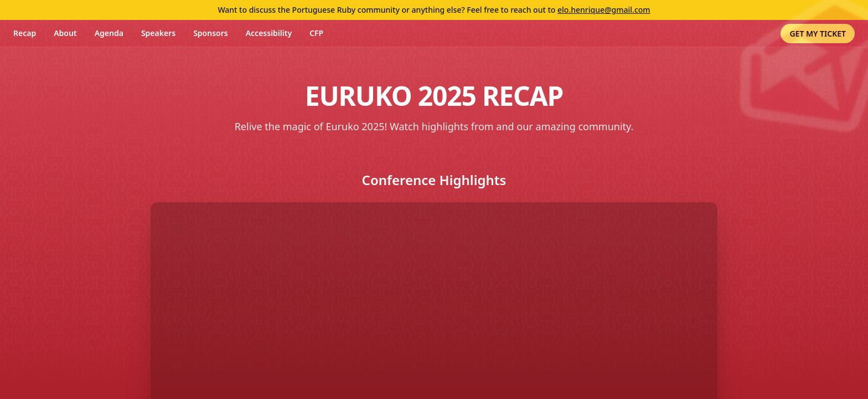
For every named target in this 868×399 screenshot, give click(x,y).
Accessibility (269, 33)
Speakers (158, 33)
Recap (25, 33)
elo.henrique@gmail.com (604, 10)
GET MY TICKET (818, 34)
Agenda (109, 33)
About (65, 33)
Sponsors (211, 33)
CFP (316, 33)
